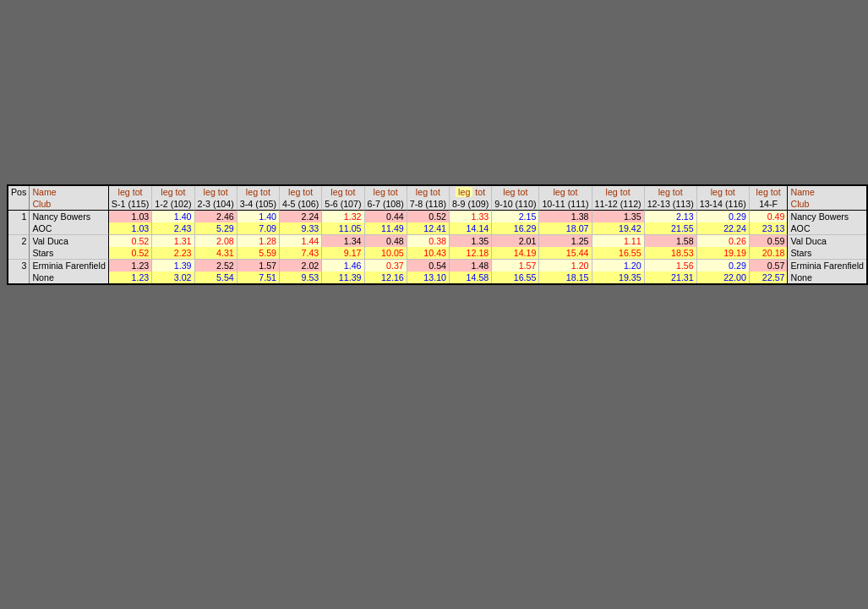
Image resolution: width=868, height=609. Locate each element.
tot (138, 192)
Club (41, 204)
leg (124, 192)
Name (44, 192)
